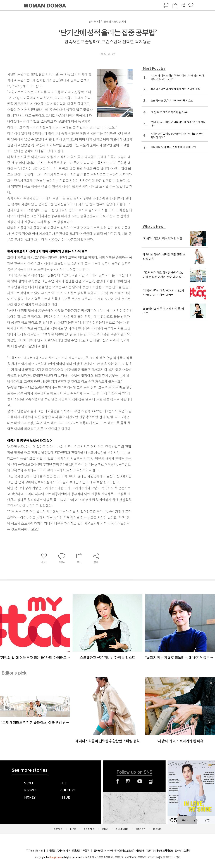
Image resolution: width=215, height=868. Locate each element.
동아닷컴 (98, 851)
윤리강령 (51, 851)
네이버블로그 (151, 781)
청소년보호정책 (182, 851)
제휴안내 (140, 851)
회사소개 (109, 851)
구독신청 (30, 851)
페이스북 (118, 781)
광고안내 (40, 851)
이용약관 (150, 851)
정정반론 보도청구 (80, 851)
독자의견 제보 (63, 851)
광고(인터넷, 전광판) (124, 851)
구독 (196, 820)
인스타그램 (128, 781)
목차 (185, 820)
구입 (207, 820)
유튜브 (140, 781)
